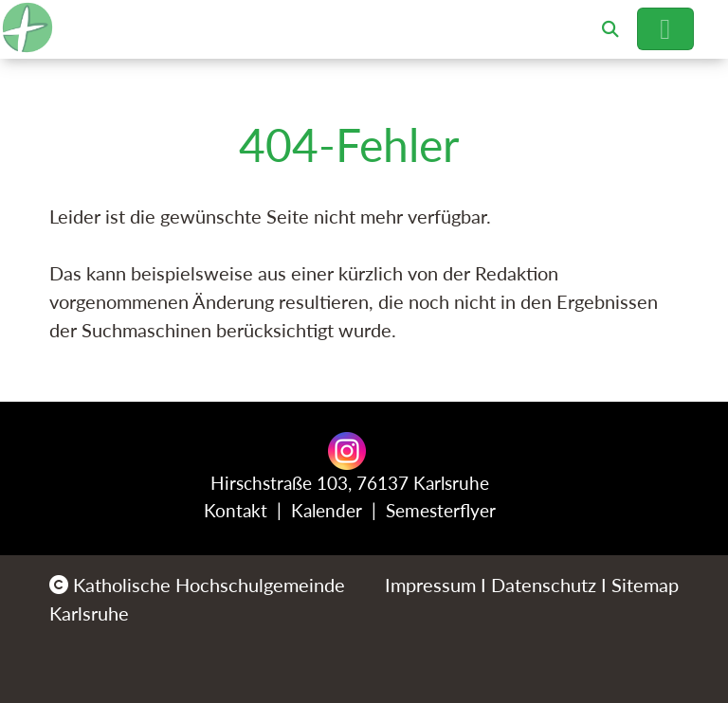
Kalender (327, 510)
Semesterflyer (441, 510)
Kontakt (236, 510)
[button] (610, 29)
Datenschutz (544, 585)
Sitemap (645, 585)
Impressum (430, 585)
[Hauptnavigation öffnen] (666, 29)
